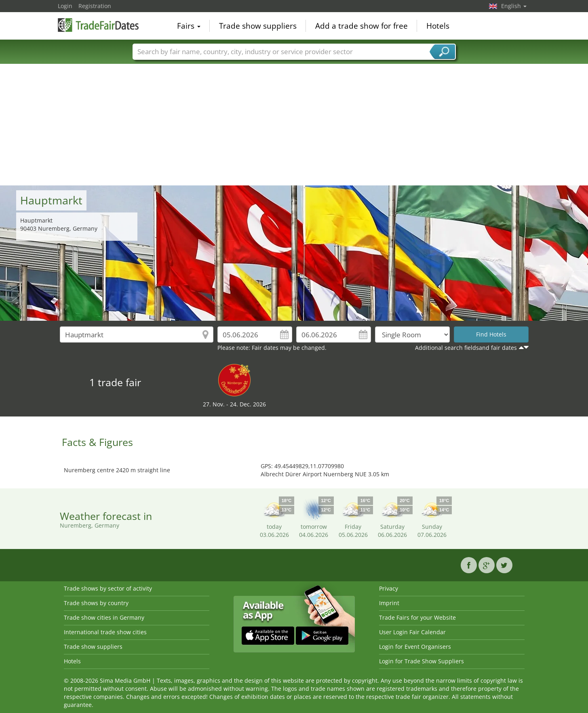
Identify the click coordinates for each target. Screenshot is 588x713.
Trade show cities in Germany (104, 617)
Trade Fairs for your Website (417, 617)
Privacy (389, 588)
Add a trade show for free (361, 26)
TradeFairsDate (98, 25)
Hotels (438, 26)
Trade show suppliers (258, 26)
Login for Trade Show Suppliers (422, 661)
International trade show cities (105, 632)
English (514, 6)
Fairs (189, 26)
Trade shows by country (96, 603)
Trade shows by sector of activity (108, 588)
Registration (95, 6)
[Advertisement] (294, 125)
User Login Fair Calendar (412, 632)
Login (65, 6)
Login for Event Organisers (415, 647)
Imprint (389, 603)
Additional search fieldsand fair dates (466, 348)
